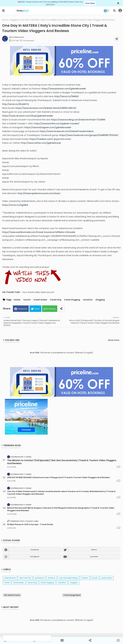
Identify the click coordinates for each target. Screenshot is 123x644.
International (10, 578)
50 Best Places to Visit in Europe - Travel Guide (30, 524)
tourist (27, 300)
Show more (114, 340)
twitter (94, 550)
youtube (94, 557)
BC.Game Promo (13, 595)
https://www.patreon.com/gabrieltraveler (64, 89)
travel (7, 583)
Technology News (72, 595)
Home (5, 20)
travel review (40, 300)
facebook (35, 550)
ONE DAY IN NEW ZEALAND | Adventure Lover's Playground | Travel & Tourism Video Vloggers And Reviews (58, 478)
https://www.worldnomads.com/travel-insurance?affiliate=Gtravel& (39, 232)
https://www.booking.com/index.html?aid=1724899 (78, 120)
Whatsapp (51, 309)
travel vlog (56, 300)
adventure (39, 578)
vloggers (74, 583)
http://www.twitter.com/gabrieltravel (41, 143)
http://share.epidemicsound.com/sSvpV (39, 193)
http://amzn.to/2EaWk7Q (16, 104)
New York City (25, 578)
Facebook (22, 309)
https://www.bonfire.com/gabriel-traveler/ (57, 123)
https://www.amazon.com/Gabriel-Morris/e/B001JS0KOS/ (46, 108)
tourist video (107, 578)
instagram (35, 557)
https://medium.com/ (41, 139)
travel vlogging (72, 300)
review (17, 300)
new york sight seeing (68, 578)
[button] (114, 11)
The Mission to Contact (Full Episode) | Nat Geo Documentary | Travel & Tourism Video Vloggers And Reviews (62, 462)
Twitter (37, 309)
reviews (85, 578)
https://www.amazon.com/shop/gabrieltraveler (28, 116)
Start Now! (90, 3)
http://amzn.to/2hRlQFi (67, 96)
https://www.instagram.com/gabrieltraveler (48, 127)
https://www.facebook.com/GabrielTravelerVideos (67, 131)
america (51, 578)
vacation (88, 300)
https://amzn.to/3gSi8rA (15, 205)
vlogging (14, 20)
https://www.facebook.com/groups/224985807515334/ (89, 135)
